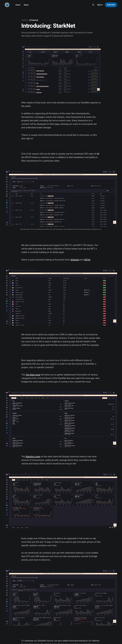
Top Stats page (33, 375)
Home (18, 5)
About (26, 5)
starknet (25, 20)
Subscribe (111, 5)
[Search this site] (93, 5)
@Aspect (75, 260)
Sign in (100, 5)
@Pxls (87, 260)
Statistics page (33, 457)
